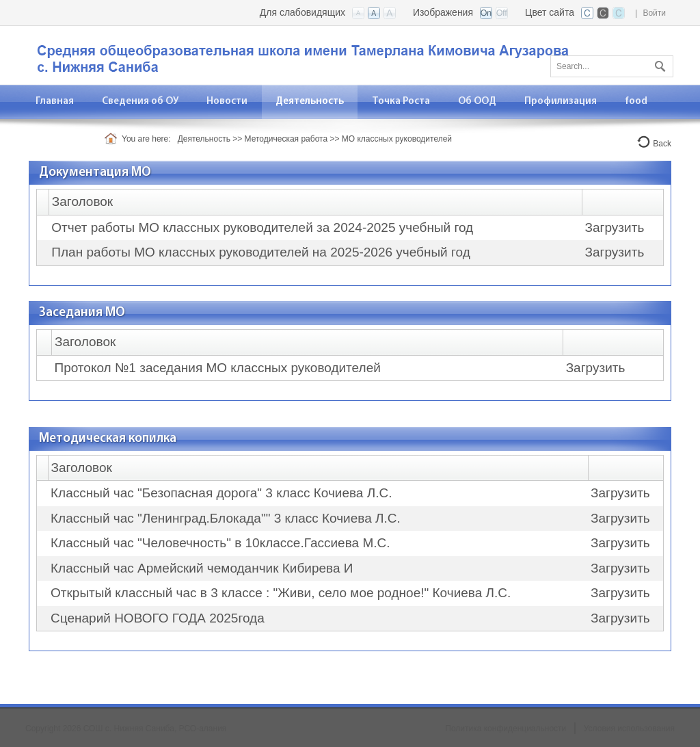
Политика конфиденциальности (506, 729)
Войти (654, 13)
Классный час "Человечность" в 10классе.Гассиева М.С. (220, 543)
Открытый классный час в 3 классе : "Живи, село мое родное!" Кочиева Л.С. (281, 593)
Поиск (658, 64)
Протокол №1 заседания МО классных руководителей (218, 368)
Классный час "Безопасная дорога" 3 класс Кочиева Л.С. (221, 493)
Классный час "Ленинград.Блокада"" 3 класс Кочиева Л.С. (226, 518)
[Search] (612, 66)
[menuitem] (140, 102)
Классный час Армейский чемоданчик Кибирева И (202, 568)
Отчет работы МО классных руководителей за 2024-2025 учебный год (262, 227)
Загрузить (615, 227)
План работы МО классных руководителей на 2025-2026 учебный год (260, 252)
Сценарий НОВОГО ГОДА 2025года (158, 618)
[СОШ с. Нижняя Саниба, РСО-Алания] (312, 54)
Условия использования (629, 729)
